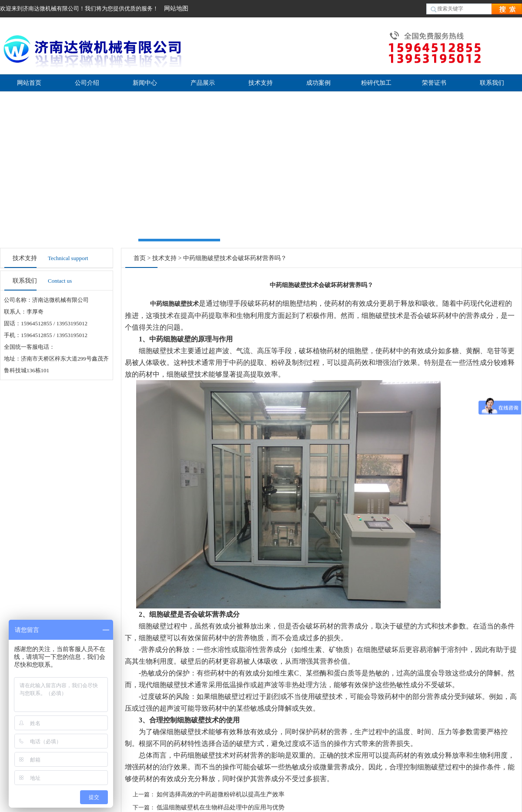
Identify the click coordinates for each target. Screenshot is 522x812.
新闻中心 (145, 83)
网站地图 (176, 8)
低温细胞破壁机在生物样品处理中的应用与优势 (221, 807)
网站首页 (29, 83)
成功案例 (318, 83)
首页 (140, 258)
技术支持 (261, 83)
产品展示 (203, 83)
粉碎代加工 (376, 83)
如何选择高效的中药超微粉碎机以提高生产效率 (221, 794)
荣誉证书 (434, 83)
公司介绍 (87, 83)
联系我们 (492, 83)
